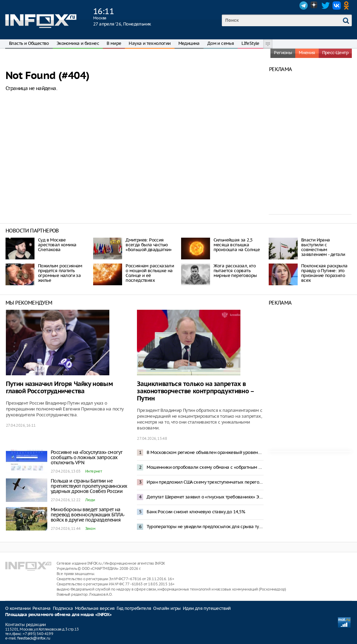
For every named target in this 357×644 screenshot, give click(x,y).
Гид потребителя (134, 608)
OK (348, 6)
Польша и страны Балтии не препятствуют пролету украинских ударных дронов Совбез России (89, 486)
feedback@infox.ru (34, 638)
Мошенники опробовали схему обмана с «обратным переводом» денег (205, 467)
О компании (18, 608)
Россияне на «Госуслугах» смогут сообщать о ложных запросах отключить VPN (86, 457)
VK (337, 6)
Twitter (326, 6)
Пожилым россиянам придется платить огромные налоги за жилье (60, 273)
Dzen (315, 6)
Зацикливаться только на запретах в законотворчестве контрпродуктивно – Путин (195, 391)
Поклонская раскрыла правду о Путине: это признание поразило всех (324, 273)
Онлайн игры (167, 608)
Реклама (42, 608)
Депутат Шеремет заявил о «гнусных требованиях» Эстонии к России (205, 497)
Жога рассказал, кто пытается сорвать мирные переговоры (235, 271)
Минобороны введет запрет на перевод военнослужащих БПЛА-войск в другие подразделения (88, 515)
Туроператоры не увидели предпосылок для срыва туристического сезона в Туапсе (205, 527)
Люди (90, 500)
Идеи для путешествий (207, 608)
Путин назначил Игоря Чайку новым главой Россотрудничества (59, 388)
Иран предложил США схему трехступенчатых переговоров (205, 482)
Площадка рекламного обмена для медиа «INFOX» (58, 615)
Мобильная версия (95, 608)
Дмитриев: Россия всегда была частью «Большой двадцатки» (149, 245)
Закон (90, 528)
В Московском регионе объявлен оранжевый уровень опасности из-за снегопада (205, 452)
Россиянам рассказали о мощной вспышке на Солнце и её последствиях (150, 273)
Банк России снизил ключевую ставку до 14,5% (196, 512)
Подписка (63, 608)
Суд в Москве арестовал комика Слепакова (57, 245)
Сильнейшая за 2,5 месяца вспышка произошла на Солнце (237, 245)
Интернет (93, 471)
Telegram (304, 6)
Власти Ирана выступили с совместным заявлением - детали (323, 247)
